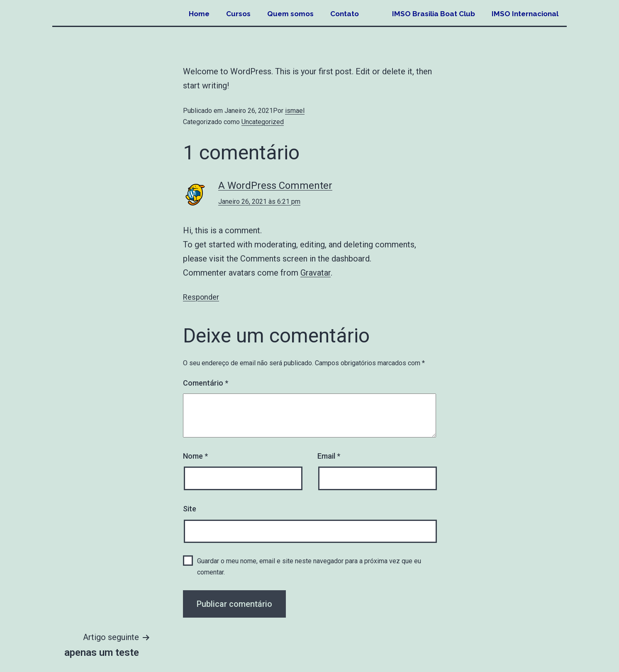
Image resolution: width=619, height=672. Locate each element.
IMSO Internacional (525, 14)
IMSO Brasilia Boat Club (434, 14)
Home (199, 14)
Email (329, 456)
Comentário (206, 383)
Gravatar (316, 273)
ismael (295, 111)
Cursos (238, 14)
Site (190, 509)
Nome (195, 456)
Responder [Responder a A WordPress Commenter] (201, 297)
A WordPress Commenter (275, 186)
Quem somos (290, 14)
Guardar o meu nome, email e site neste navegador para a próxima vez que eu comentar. (309, 567)
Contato (345, 14)
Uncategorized (263, 122)
